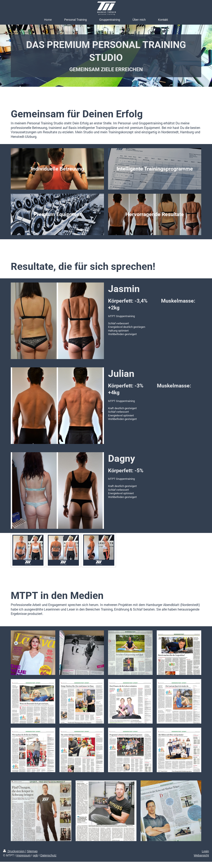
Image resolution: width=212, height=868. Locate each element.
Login (205, 851)
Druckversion (14, 851)
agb (36, 855)
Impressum (23, 855)
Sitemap (32, 851)
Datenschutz (48, 855)
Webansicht (201, 855)
